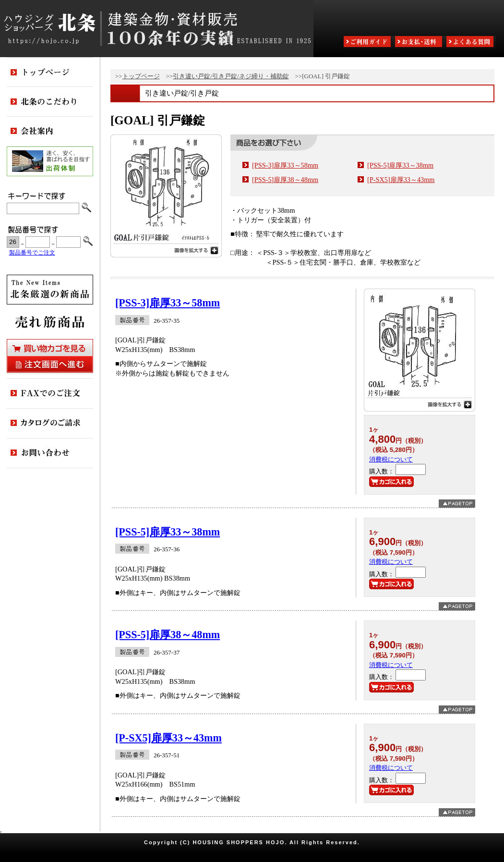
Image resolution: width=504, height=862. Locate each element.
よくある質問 (471, 42)
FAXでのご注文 (50, 394)
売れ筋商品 (50, 322)
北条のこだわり (50, 102)
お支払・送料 (420, 42)
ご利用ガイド (368, 42)
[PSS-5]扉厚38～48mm (285, 180)
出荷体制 (50, 161)
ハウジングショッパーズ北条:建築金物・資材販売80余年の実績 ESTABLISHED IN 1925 (157, 29)
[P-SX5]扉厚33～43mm (401, 180)
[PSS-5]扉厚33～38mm (400, 165)
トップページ (141, 76)
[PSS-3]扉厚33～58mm (285, 165)
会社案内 (50, 132)
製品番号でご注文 (32, 253)
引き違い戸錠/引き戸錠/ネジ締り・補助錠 (231, 76)
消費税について (391, 459)
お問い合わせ (50, 453)
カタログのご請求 (50, 424)
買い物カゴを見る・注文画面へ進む (50, 356)
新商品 (50, 290)
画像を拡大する (166, 249)
